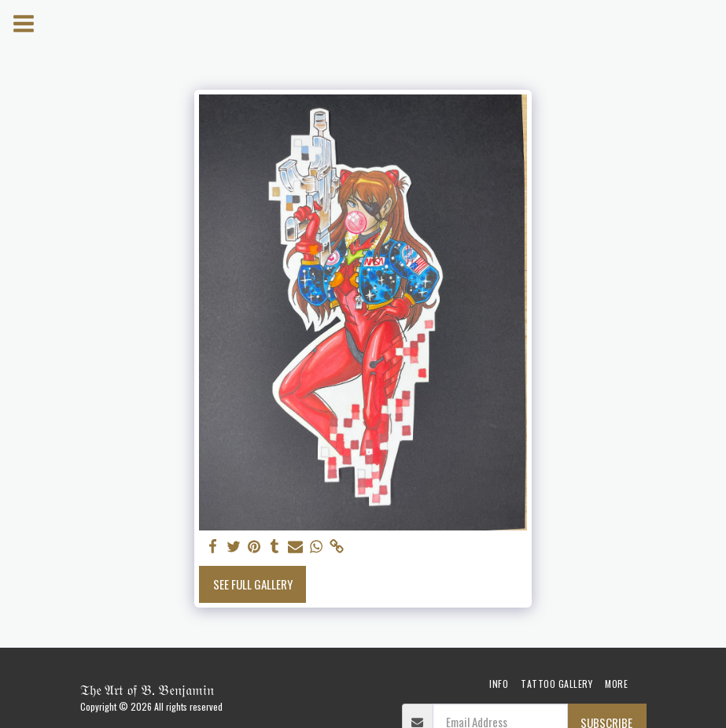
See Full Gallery (253, 584)
